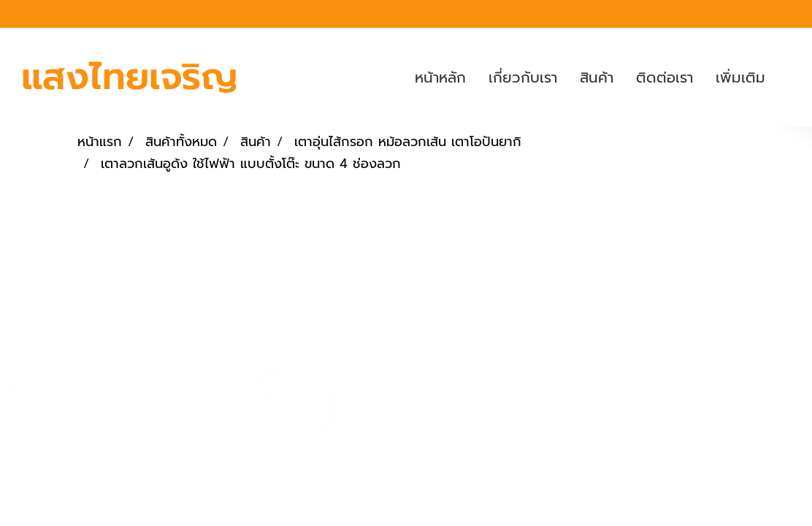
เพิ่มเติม (740, 77)
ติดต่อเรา (664, 77)
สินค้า (597, 77)
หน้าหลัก (440, 77)
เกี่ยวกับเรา (523, 77)
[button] (789, 77)
